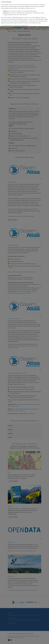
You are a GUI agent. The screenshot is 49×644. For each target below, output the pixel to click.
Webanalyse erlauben (7, 26)
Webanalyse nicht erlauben (21, 26)
